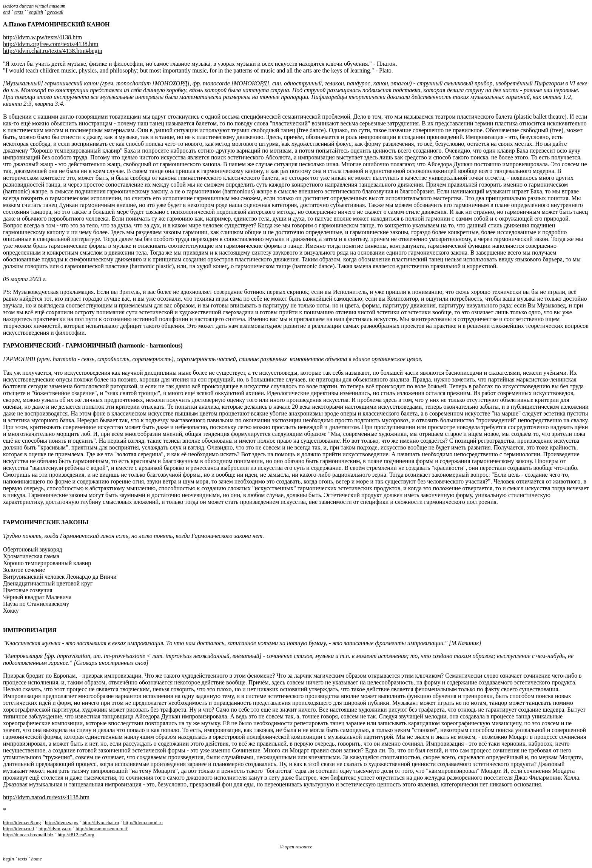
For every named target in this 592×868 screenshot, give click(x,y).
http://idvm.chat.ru (101, 822)
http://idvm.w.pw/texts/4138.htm (42, 37)
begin (8, 859)
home (36, 859)
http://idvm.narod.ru (143, 822)
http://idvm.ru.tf (19, 829)
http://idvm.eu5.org (22, 822)
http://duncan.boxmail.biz (28, 835)
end (7, 12)
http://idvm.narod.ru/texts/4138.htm (46, 797)
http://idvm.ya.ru (55, 829)
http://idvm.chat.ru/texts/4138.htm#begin (53, 51)
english (36, 12)
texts (19, 12)
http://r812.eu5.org (76, 835)
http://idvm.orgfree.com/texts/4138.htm (51, 44)
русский (55, 12)
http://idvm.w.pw (62, 822)
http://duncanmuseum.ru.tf (102, 829)
